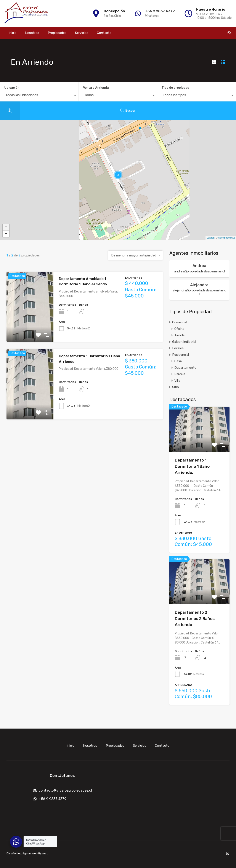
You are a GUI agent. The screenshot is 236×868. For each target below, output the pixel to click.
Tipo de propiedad (175, 88)
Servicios (82, 33)
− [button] (6, 234)
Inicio (13, 33)
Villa (177, 381)
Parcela (180, 374)
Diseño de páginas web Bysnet (27, 853)
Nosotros (32, 33)
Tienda (179, 335)
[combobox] (39, 96)
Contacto (104, 33)
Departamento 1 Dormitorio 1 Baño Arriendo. (192, 466)
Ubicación (12, 88)
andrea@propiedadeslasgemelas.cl (199, 271)
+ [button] (6, 227)
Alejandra (199, 285)
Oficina (179, 329)
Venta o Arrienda (96, 88)
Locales (178, 348)
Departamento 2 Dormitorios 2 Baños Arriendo (195, 618)
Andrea (199, 266)
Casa (178, 361)
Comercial (179, 322)
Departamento (185, 368)
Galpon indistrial (184, 342)
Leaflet (210, 238)
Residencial (181, 355)
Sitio (176, 387)
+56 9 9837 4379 (160, 11)
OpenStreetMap (226, 238)
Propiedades (57, 33)
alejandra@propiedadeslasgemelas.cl (199, 292)
